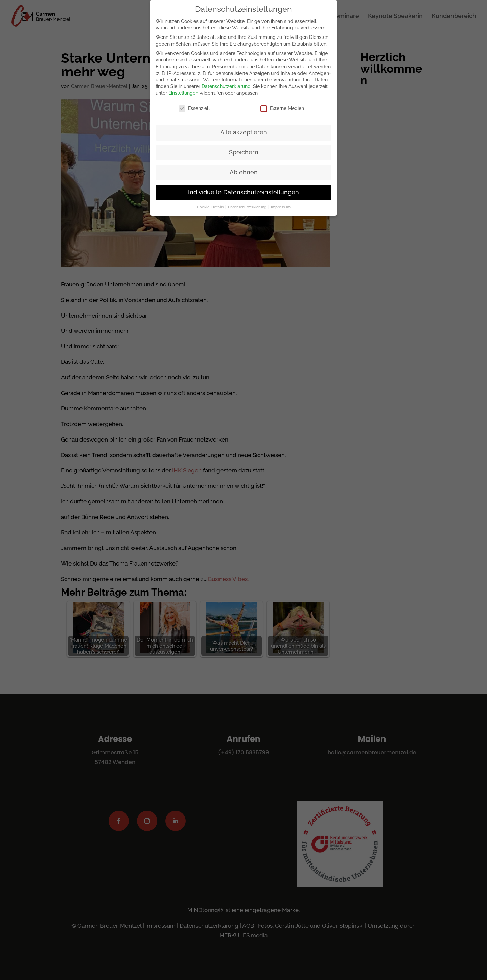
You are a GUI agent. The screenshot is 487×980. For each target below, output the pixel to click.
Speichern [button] (244, 152)
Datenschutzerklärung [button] (248, 207)
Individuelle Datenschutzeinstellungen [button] (243, 192)
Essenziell (194, 109)
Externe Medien (282, 109)
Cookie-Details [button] (211, 207)
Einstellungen (183, 93)
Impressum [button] (281, 207)
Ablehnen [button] (244, 172)
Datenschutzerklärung (226, 86)
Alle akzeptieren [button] (244, 132)
